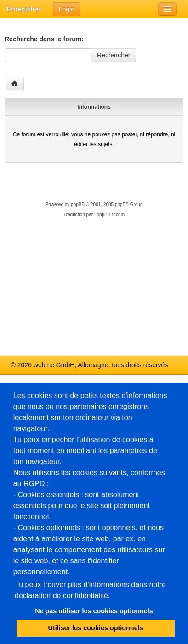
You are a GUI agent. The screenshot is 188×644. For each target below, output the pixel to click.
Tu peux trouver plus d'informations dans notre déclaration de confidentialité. (90, 590)
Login (67, 9)
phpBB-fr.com (111, 215)
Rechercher (114, 55)
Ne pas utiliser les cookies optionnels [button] (94, 611)
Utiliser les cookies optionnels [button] (96, 628)
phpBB (78, 204)
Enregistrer (24, 9)
